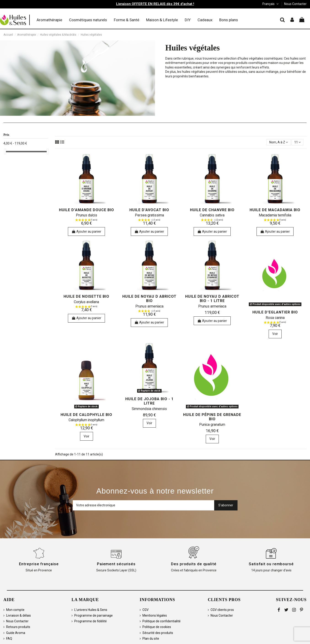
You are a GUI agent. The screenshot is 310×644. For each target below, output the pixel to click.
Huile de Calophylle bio (86, 415)
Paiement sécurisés (116, 564)
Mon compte (15, 610)
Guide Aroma (16, 633)
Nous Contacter (295, 4)
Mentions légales (155, 615)
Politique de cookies (157, 627)
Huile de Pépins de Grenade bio (212, 417)
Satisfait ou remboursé (271, 564)
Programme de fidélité (91, 621)
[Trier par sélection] (279, 142)
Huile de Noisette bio (86, 296)
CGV (146, 610)
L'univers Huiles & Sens (91, 610)
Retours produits (18, 627)
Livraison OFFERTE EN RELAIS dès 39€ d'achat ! (155, 4)
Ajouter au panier (86, 231)
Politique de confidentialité (162, 621)
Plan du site (151, 639)
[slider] (5, 151)
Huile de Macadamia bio (275, 210)
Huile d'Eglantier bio (275, 312)
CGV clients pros (222, 610)
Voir (275, 334)
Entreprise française (39, 564)
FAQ (9, 639)
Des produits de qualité (194, 564)
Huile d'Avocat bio (149, 210)
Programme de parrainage (94, 615)
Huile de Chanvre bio (212, 210)
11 (297, 142)
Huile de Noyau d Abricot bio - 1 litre (212, 299)
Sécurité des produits (158, 633)
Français (271, 4)
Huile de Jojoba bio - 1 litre (149, 401)
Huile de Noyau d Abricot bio (149, 299)
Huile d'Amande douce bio (87, 210)
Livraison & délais (19, 615)
